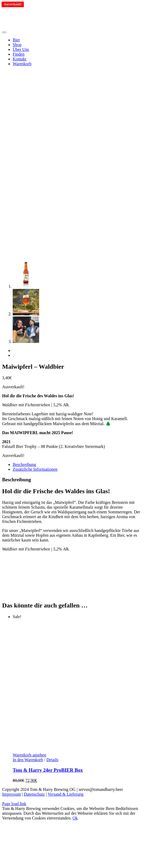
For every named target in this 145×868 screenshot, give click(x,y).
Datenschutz (34, 794)
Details (52, 760)
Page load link (14, 804)
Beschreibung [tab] (24, 464)
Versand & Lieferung (65, 794)
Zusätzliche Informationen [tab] (35, 469)
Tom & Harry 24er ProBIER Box (48, 770)
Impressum (12, 794)
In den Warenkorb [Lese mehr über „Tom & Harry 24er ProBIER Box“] (28, 760)
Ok (75, 818)
